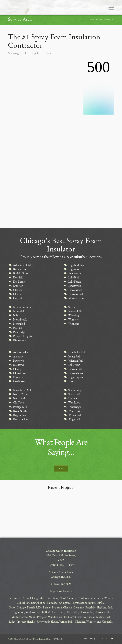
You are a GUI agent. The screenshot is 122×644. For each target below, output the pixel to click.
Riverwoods (20, 340)
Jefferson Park (76, 361)
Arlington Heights (23, 265)
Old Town (19, 402)
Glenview (18, 294)
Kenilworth (75, 273)
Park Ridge (19, 332)
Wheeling (74, 315)
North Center (21, 394)
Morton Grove (76, 298)
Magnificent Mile (23, 390)
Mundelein (19, 311)
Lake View (74, 365)
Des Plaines (19, 282)
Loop (71, 381)
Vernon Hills (75, 311)
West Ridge (75, 407)
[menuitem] (110, 7)
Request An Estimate (61, 591)
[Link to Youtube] (112, 638)
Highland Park (76, 265)
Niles (16, 315)
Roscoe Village (21, 419)
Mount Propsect (22, 307)
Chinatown (19, 373)
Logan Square (76, 377)
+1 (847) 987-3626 (61, 584)
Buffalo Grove (21, 273)
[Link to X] (102, 638)
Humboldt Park (77, 352)
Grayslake (19, 298)
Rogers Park (20, 415)
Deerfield (18, 277)
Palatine (17, 328)
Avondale (18, 356)
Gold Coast (19, 381)
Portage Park (20, 407)
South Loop (75, 390)
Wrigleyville (75, 419)
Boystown (19, 361)
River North (20, 411)
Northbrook (20, 319)
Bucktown (19, 365)
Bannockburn (21, 269)
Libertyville (75, 286)
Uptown (73, 398)
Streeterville (75, 394)
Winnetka (74, 324)
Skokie (72, 307)
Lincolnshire (75, 290)
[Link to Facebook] (107, 638)
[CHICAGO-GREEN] (25, 7)
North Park (19, 398)
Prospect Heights (23, 336)
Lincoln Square (77, 373)
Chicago (18, 369)
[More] (61, 469)
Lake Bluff (74, 277)
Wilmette (73, 319)
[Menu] (110, 7)
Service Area (20, 19)
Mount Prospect (38, 617)
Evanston (18, 286)
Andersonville (21, 352)
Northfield (19, 324)
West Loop (74, 402)
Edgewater (19, 377)
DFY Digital (58, 639)
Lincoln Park (75, 369)
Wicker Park (75, 415)
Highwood (74, 269)
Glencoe (18, 290)
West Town (74, 411)
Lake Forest (75, 282)
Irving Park (74, 356)
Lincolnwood (76, 294)
